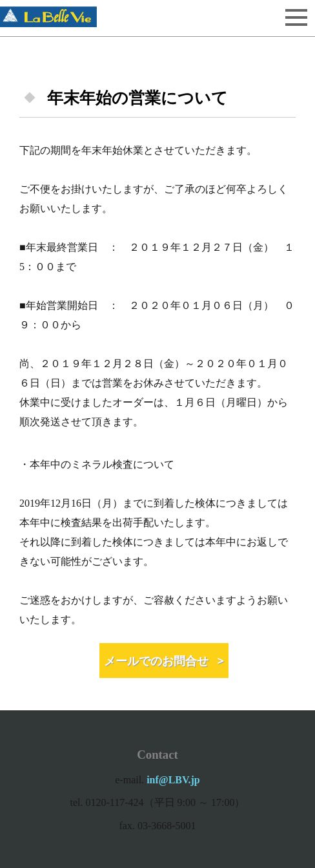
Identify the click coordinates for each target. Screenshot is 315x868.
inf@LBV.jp (173, 780)
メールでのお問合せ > (164, 661)
